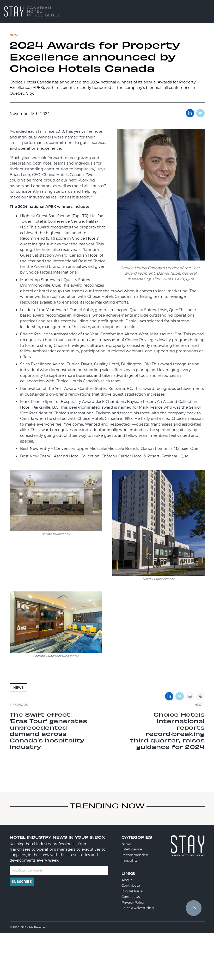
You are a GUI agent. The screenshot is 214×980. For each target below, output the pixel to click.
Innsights (129, 860)
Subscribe (22, 882)
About (127, 880)
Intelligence (132, 849)
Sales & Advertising (138, 908)
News (19, 688)
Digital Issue (132, 891)
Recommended (135, 855)
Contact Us (131, 897)
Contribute (131, 885)
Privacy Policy (133, 902)
